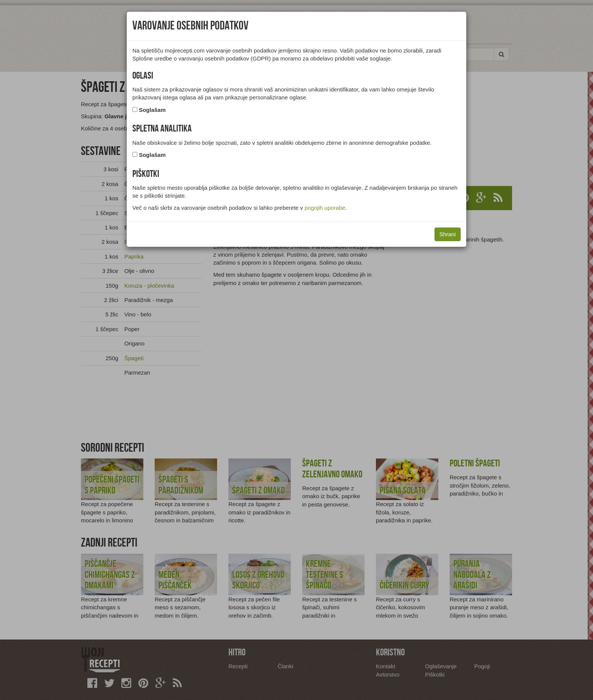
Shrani (448, 234)
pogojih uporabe (325, 208)
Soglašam (152, 110)
